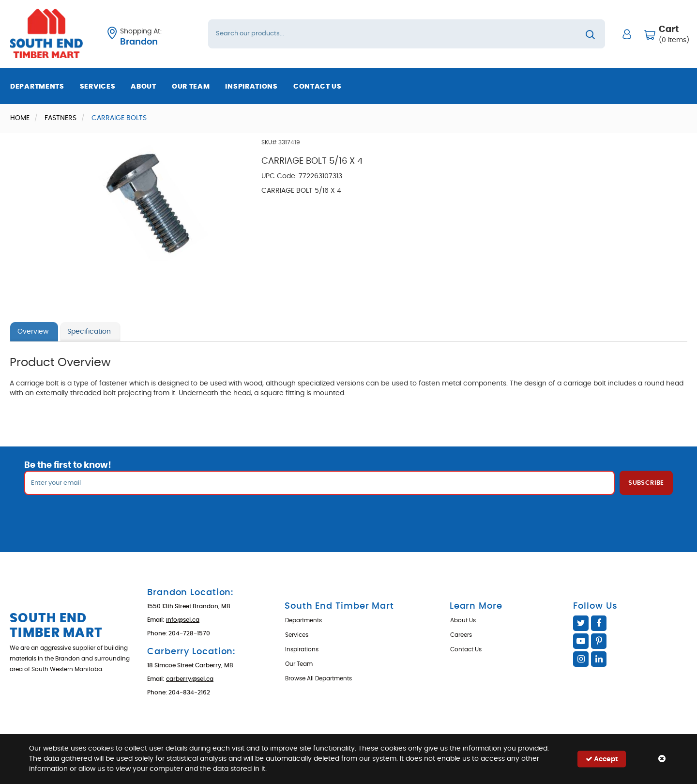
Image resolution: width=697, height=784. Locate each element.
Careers (461, 635)
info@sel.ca (183, 620)
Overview (33, 332)
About (144, 87)
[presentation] (348, 516)
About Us (463, 620)
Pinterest (599, 641)
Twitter (581, 623)
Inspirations (251, 87)
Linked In (599, 659)
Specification (89, 332)
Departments (37, 87)
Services (98, 87)
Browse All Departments (318, 678)
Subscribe (646, 483)
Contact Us (318, 87)
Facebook (599, 623)
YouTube (581, 641)
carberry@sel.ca (190, 679)
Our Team (191, 87)
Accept (602, 759)
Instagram (581, 659)
